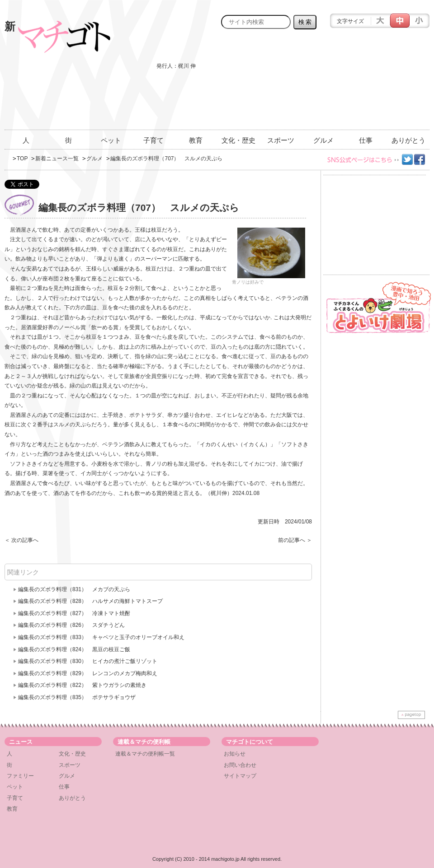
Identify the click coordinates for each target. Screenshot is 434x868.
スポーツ (281, 140)
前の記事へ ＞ (295, 540)
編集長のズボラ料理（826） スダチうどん (71, 625)
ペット (111, 140)
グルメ (323, 140)
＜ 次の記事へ (21, 540)
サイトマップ (240, 776)
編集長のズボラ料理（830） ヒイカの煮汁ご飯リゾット (88, 661)
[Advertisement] (383, 84)
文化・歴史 (238, 140)
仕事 (366, 140)
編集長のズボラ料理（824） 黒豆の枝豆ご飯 (74, 649)
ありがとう (408, 140)
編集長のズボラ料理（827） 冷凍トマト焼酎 (74, 613)
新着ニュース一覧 (57, 159)
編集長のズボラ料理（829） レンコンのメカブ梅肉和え (88, 673)
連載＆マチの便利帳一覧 (145, 754)
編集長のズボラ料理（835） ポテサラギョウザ (77, 697)
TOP (22, 159)
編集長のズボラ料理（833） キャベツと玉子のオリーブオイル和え (101, 637)
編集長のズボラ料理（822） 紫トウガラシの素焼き (82, 685)
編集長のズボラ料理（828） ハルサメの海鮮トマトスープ (90, 601)
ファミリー (20, 776)
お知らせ (235, 754)
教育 (196, 140)
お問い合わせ (240, 765)
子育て (153, 140)
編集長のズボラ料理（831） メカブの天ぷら (74, 589)
